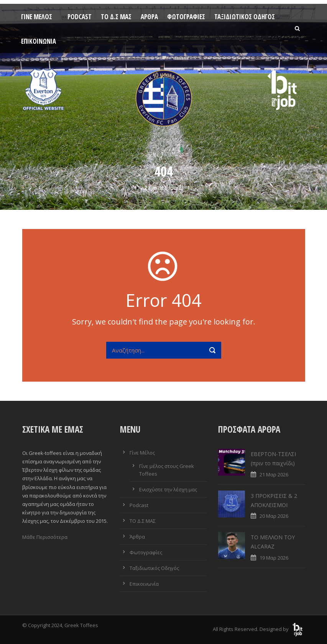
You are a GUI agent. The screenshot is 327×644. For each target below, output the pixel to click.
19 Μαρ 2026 (274, 558)
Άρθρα (149, 17)
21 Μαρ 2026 (274, 474)
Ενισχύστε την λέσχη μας (168, 489)
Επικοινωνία (39, 41)
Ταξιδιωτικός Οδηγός (245, 17)
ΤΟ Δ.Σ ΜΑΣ (116, 17)
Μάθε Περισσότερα (45, 537)
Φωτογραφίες (186, 17)
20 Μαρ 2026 (274, 516)
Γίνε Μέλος (37, 17)
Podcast (80, 17)
